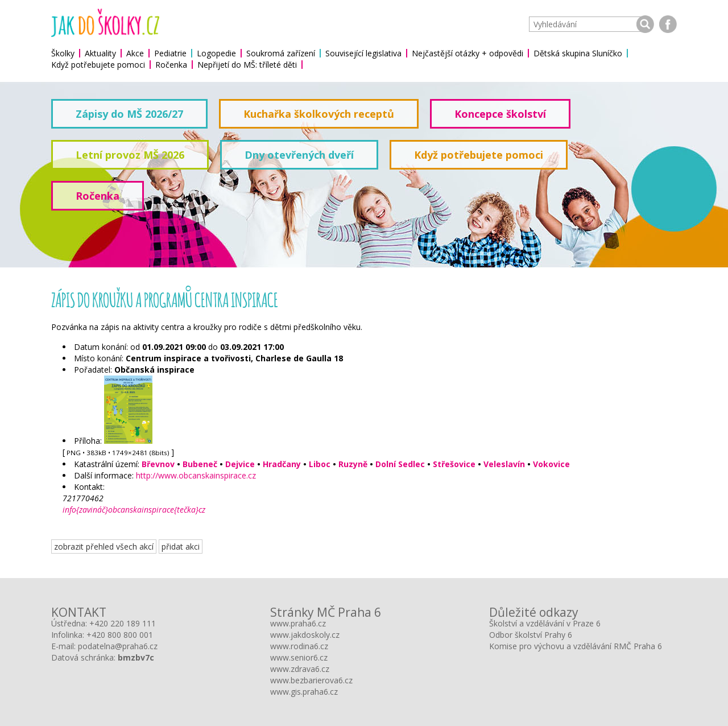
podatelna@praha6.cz (118, 646)
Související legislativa (363, 53)
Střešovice (454, 464)
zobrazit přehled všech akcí (104, 546)
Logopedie (216, 53)
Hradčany (282, 464)
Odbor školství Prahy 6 (531, 635)
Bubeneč (200, 464)
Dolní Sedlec (400, 464)
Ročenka (171, 65)
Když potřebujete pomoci (98, 65)
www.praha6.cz (298, 623)
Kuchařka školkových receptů (319, 114)
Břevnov (158, 464)
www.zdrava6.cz (300, 669)
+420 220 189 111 (123, 623)
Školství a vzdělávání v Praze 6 (545, 623)
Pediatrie (170, 53)
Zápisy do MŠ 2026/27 (129, 114)
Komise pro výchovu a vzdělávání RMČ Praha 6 (576, 646)
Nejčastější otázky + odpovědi (468, 53)
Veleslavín (504, 464)
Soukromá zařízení (281, 53)
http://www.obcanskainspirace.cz (196, 475)
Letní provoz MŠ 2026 (130, 155)
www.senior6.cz (299, 657)
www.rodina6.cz (299, 646)
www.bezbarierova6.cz (311, 680)
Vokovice (551, 464)
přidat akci (181, 546)
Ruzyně (353, 464)
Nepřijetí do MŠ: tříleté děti (247, 65)
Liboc (320, 464)
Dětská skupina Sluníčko (578, 53)
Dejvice (240, 464)
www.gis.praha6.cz (304, 692)
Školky (63, 53)
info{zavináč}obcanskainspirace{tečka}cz (134, 510)
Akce (135, 53)
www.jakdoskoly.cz (305, 635)
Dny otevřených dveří (299, 155)
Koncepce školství (500, 114)
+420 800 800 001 (120, 635)
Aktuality (100, 53)
